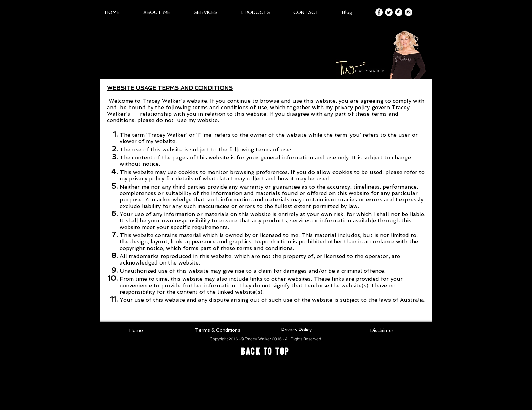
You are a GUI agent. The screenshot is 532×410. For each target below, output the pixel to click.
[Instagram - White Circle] (408, 12)
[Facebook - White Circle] (379, 12)
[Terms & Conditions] (217, 330)
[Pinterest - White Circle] (399, 12)
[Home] (136, 331)
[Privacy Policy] (297, 330)
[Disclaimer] (382, 331)
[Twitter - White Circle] (389, 12)
